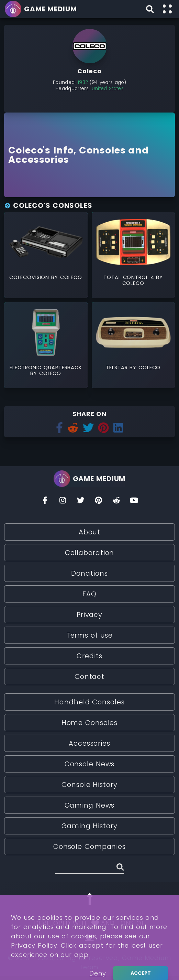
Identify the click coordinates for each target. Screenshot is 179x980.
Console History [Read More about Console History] (89, 785)
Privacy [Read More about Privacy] (89, 615)
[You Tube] (134, 502)
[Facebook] (45, 502)
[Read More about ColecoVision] (46, 242)
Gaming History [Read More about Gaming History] (89, 826)
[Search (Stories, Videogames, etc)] (90, 868)
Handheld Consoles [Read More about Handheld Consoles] (89, 702)
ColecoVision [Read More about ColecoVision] (30, 277)
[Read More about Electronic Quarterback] (46, 332)
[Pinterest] (99, 502)
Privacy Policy (34, 968)
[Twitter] (81, 502)
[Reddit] (116, 502)
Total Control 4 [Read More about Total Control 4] (130, 277)
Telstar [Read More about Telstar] (118, 367)
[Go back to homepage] (42, 9)
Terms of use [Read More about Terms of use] (90, 635)
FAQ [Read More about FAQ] (89, 594)
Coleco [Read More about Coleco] (71, 277)
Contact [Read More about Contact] (89, 677)
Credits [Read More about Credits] (89, 656)
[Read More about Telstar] (133, 332)
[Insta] (63, 502)
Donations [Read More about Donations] (89, 573)
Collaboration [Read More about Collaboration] (90, 553)
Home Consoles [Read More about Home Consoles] (90, 723)
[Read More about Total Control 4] (133, 242)
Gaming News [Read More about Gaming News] (90, 805)
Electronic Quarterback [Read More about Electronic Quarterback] (46, 367)
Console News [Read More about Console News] (90, 764)
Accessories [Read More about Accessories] (89, 743)
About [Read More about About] (90, 532)
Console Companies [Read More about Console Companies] (89, 846)
